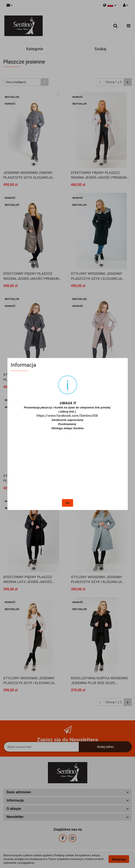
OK (67, 503)
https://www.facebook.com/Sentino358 (67, 416)
